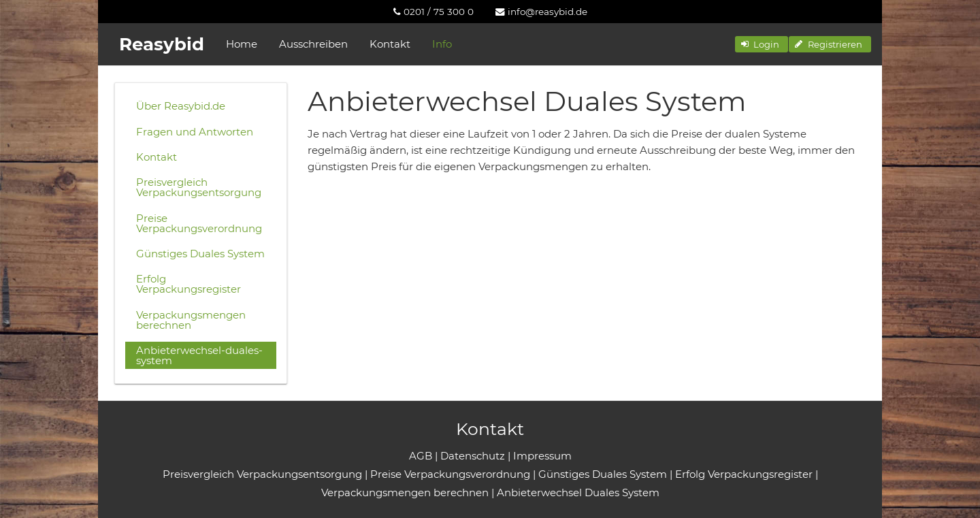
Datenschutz (473, 456)
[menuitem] (434, 12)
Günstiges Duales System (200, 254)
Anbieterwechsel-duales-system (199, 355)
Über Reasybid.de (181, 106)
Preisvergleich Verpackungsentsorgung (199, 187)
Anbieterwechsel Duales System (578, 492)
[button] (762, 44)
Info (442, 44)
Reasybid (162, 44)
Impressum (542, 456)
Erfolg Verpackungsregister (189, 284)
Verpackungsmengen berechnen (191, 320)
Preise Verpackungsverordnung (199, 223)
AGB (421, 456)
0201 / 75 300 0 (434, 12)
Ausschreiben (313, 44)
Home (242, 44)
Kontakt (390, 44)
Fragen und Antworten (195, 132)
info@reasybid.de (541, 12)
